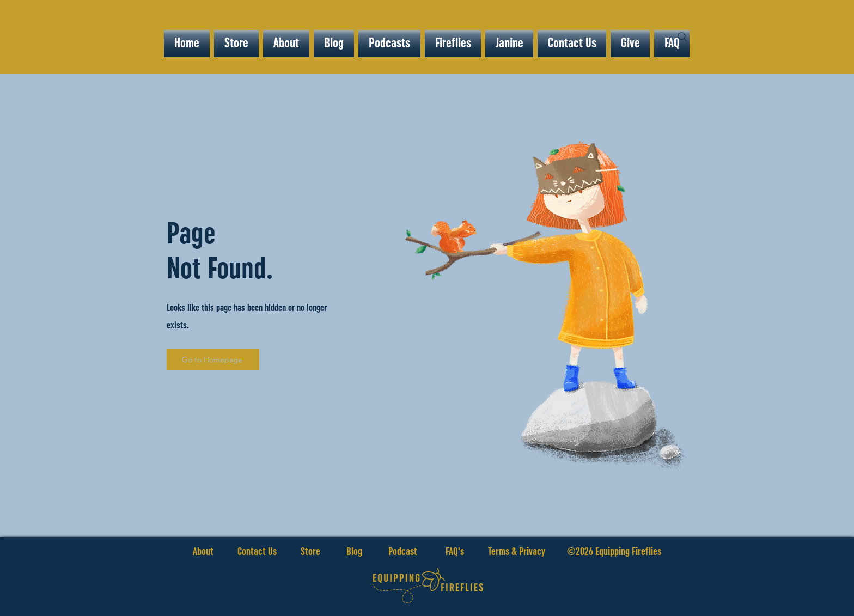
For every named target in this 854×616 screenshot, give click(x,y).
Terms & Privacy (517, 552)
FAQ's (455, 552)
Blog (354, 552)
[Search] (682, 37)
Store (324, 552)
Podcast (403, 552)
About (203, 552)
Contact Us (257, 552)
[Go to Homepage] (213, 359)
